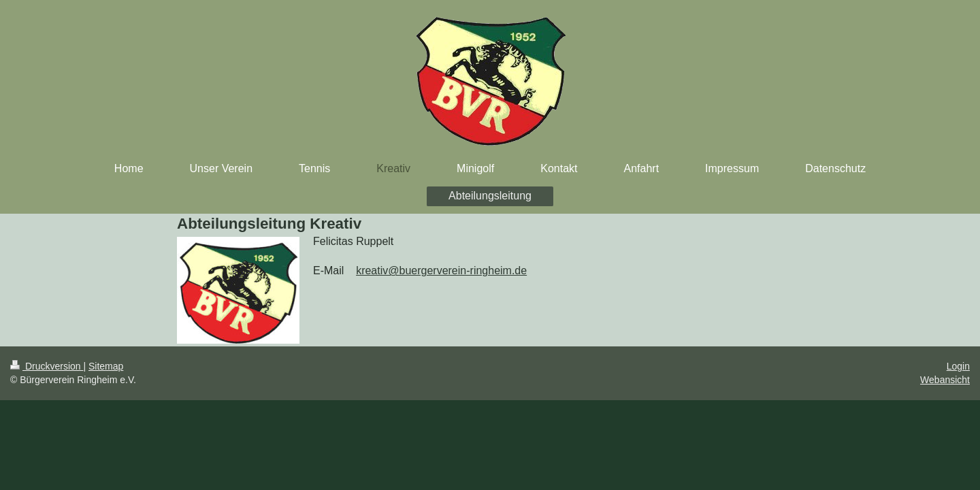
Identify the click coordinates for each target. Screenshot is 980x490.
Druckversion (47, 366)
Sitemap (106, 366)
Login (958, 366)
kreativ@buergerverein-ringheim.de (441, 271)
